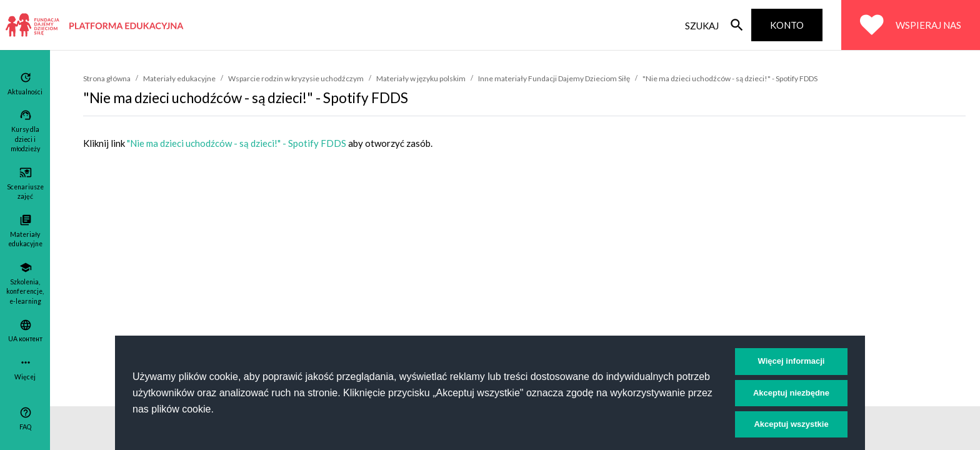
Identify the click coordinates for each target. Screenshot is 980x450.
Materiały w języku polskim (421, 78)
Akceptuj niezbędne (791, 393)
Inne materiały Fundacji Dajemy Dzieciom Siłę (554, 78)
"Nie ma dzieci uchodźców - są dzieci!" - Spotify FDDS (730, 78)
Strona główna (107, 78)
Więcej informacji (792, 361)
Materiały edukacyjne (179, 78)
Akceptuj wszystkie (791, 424)
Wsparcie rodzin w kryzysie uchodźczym (296, 78)
